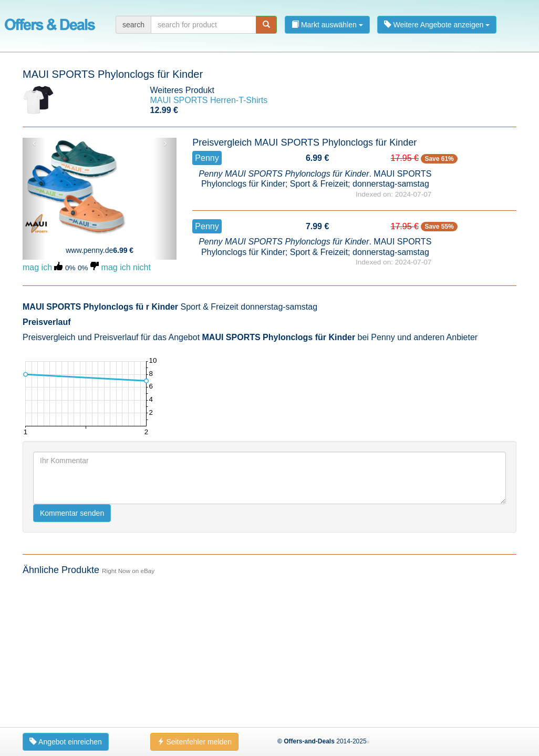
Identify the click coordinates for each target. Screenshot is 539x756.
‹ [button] (34, 143)
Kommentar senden (72, 513)
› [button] (165, 143)
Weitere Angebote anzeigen (437, 25)
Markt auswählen (327, 25)
